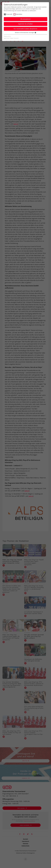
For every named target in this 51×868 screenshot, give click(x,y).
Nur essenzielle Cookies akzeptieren (25, 29)
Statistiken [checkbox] (19, 14)
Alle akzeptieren (26, 19)
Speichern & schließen (26, 24)
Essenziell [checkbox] (9, 14)
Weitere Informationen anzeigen (25, 33)
